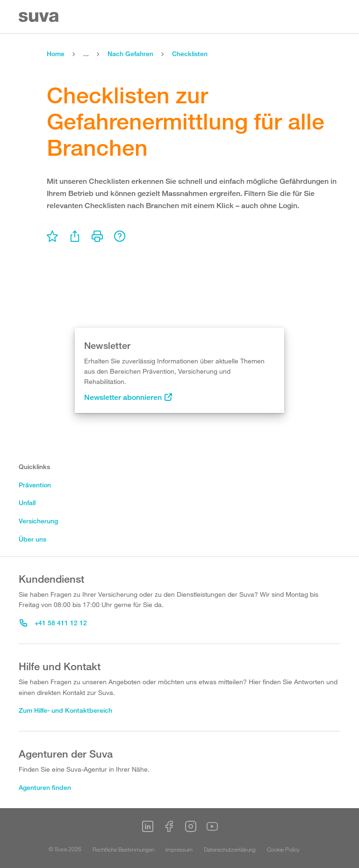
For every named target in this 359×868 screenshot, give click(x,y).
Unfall (27, 503)
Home (56, 54)
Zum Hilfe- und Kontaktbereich (65, 710)
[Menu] (335, 17)
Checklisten (190, 54)
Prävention (35, 485)
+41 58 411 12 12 (53, 623)
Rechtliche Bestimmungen (123, 849)
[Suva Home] (39, 17)
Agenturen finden (45, 787)
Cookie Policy (283, 849)
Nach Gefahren (130, 54)
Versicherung (38, 521)
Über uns (32, 539)
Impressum (179, 849)
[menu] (52, 236)
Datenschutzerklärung (230, 849)
